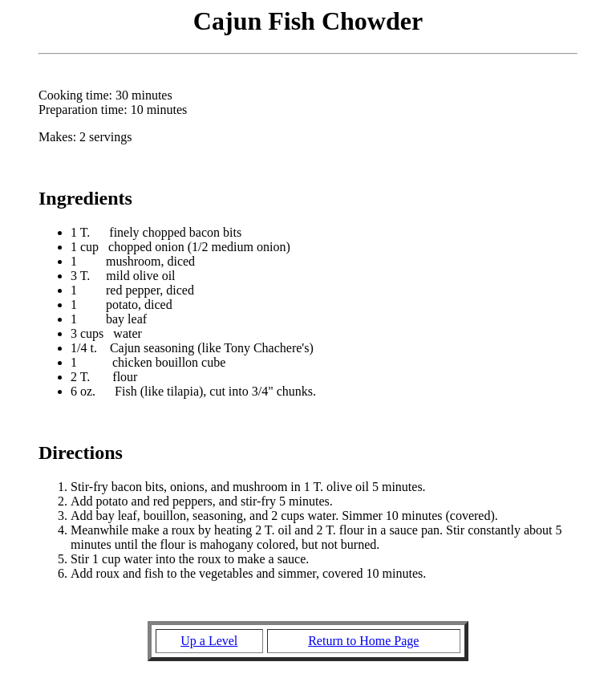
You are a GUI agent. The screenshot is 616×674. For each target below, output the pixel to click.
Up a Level (209, 641)
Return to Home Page (363, 641)
